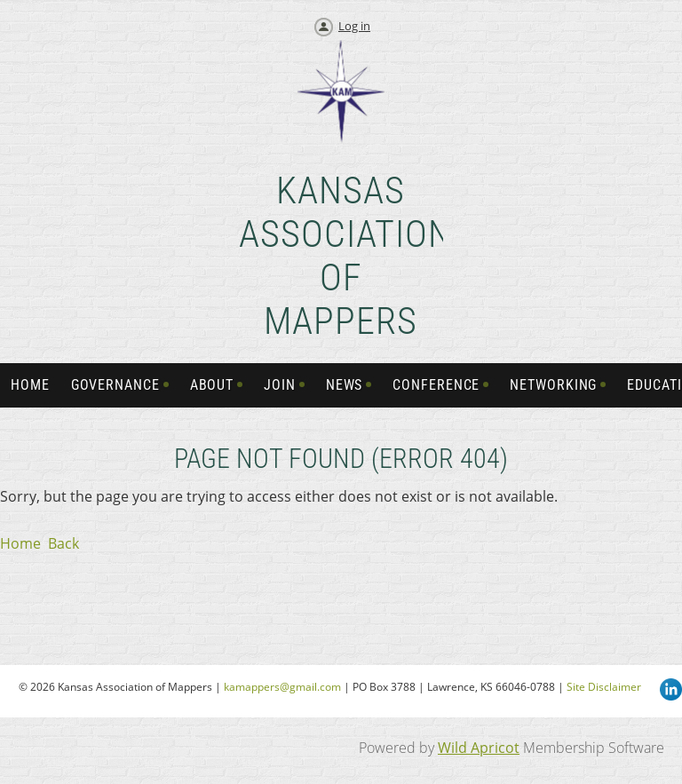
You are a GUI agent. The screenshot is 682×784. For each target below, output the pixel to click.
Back (63, 543)
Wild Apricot (479, 748)
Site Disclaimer (604, 687)
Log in (354, 26)
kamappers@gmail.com (282, 687)
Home (20, 543)
